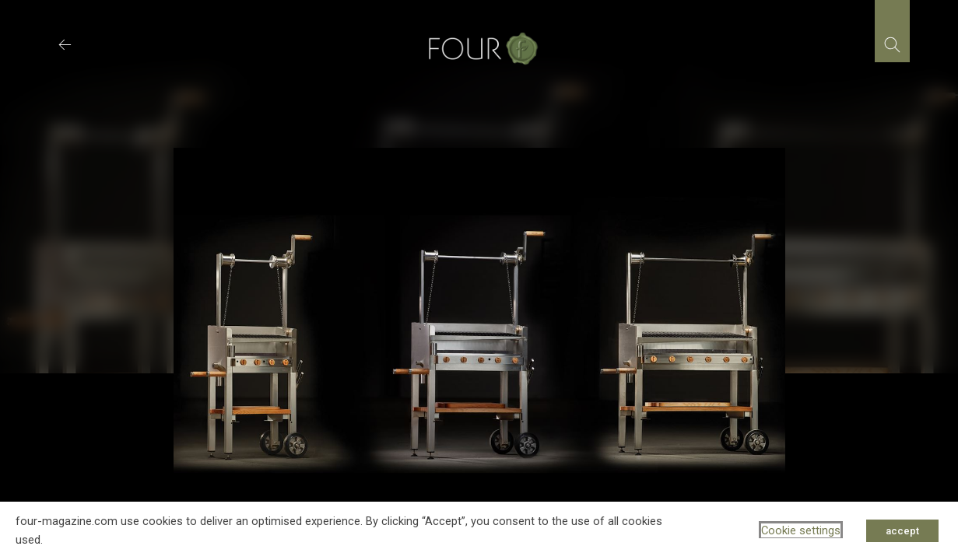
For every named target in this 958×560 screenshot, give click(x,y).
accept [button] (902, 531)
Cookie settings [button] (801, 530)
